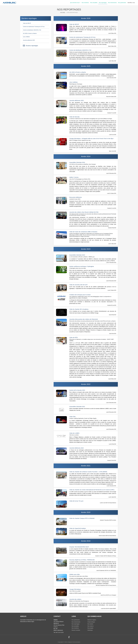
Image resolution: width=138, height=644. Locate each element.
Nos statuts (90, 624)
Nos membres (75, 628)
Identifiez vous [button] (131, 3)
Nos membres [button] (85, 3)
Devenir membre (76, 630)
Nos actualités (75, 626)
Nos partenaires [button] (122, 3)
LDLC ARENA (26, 37)
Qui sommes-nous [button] (75, 3)
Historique (90, 630)
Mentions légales (92, 620)
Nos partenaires (76, 620)
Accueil (63, 13)
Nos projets (90, 628)
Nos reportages (76, 624)
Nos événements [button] (112, 3)
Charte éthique (91, 622)
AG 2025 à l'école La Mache (30, 33)
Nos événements (76, 622)
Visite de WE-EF (27, 23)
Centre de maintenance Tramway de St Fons (34, 27)
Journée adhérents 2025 (29, 40)
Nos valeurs (91, 626)
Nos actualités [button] (94, 3)
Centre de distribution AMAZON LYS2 (32, 30)
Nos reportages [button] (103, 3)
